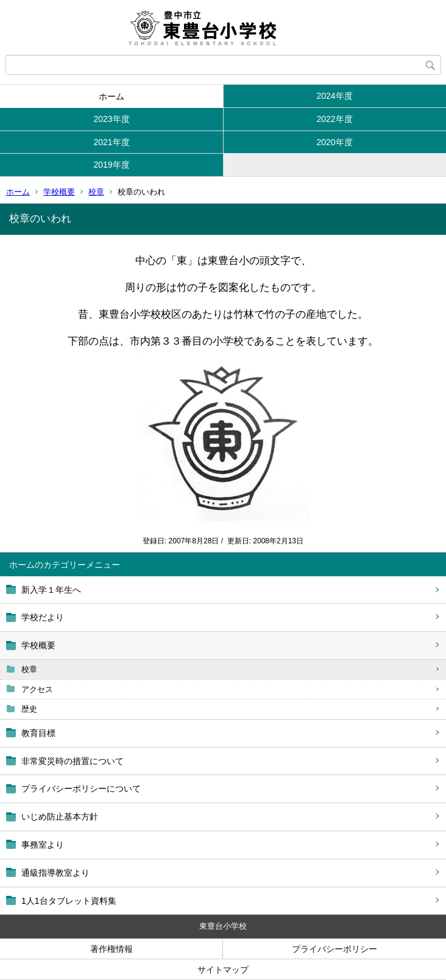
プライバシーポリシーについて (81, 789)
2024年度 (334, 96)
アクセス (37, 689)
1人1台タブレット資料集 (69, 901)
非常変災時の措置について (73, 761)
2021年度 (111, 142)
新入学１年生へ (51, 590)
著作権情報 (111, 949)
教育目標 (38, 733)
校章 (96, 192)
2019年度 (111, 165)
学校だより (43, 617)
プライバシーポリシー (334, 949)
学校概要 (59, 192)
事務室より (43, 845)
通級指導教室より (55, 873)
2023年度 (111, 119)
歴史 (29, 709)
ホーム (111, 96)
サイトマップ (223, 970)
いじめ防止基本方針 (60, 817)
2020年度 (334, 142)
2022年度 (334, 119)
